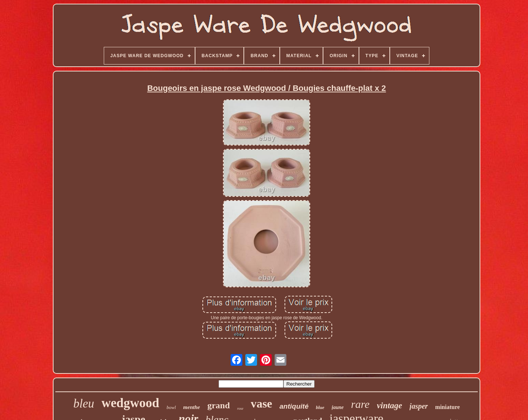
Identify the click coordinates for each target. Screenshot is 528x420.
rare (360, 404)
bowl (171, 407)
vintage (390, 406)
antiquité (294, 406)
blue (320, 407)
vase (262, 404)
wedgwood (131, 403)
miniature (448, 407)
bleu (84, 404)
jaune (338, 407)
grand (218, 405)
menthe (192, 407)
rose (240, 408)
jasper (419, 406)
